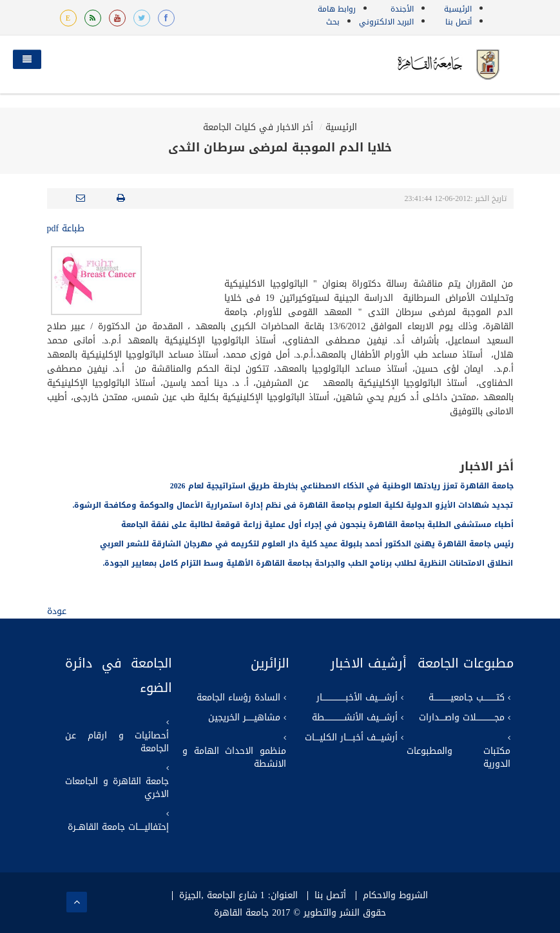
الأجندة (402, 9)
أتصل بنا (459, 22)
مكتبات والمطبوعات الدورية (459, 758)
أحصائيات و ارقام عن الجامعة (117, 742)
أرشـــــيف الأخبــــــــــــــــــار (357, 698)
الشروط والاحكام (395, 896)
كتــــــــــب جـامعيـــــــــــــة (467, 698)
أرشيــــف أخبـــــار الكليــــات (351, 738)
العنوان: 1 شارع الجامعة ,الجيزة (238, 896)
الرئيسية (458, 9)
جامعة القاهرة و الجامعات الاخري (117, 788)
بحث (333, 22)
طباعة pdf (66, 228)
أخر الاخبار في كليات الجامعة (258, 127)
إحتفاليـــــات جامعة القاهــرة (118, 827)
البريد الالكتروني (386, 22)
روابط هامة (337, 9)
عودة (57, 611)
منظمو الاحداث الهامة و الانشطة (234, 758)
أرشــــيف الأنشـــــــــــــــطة (355, 718)
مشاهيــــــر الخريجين (244, 718)
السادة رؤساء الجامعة (238, 698)
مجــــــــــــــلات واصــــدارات (462, 718)
